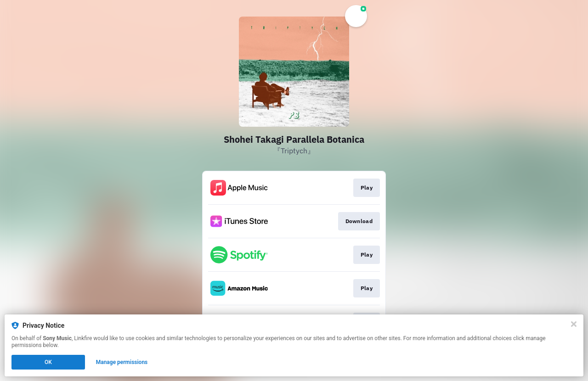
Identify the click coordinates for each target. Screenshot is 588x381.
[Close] (574, 324)
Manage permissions (122, 362)
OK (48, 362)
